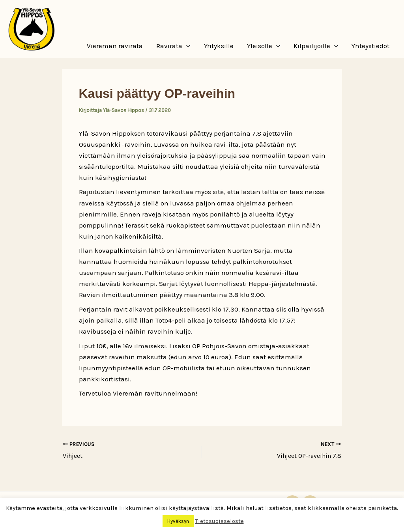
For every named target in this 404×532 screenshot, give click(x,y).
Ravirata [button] (173, 46)
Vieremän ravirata (115, 46)
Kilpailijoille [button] (316, 46)
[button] (186, 46)
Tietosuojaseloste (220, 521)
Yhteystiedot (370, 46)
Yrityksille (219, 46)
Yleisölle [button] (264, 46)
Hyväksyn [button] (178, 521)
